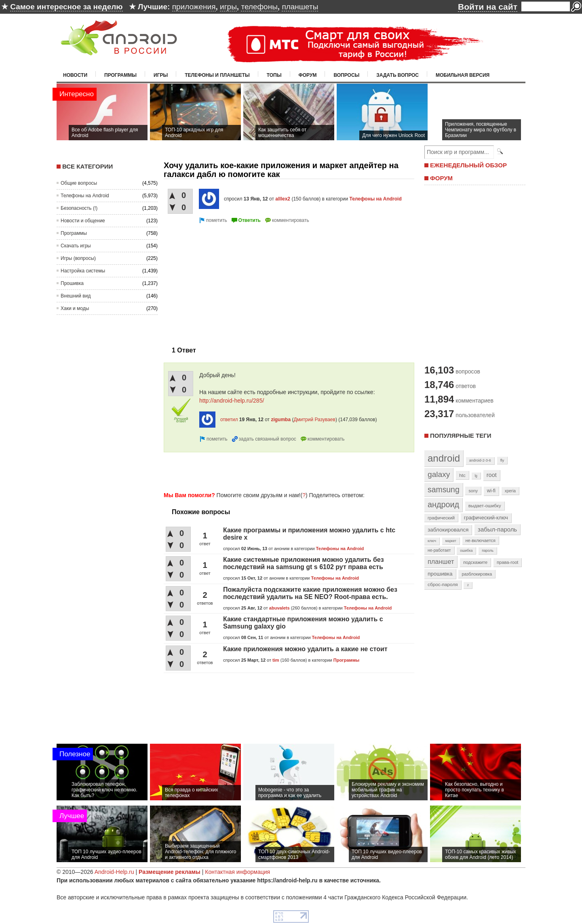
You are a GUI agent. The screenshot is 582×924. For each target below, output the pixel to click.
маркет (451, 541)
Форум (308, 75)
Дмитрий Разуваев (314, 420)
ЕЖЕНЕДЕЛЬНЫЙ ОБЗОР (468, 165)
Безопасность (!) (79, 208)
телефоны (259, 7)
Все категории (88, 166)
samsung (444, 489)
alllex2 (283, 199)
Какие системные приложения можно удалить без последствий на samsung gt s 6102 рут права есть (304, 563)
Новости (75, 75)
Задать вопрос (397, 75)
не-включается (481, 540)
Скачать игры (76, 246)
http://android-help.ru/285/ (232, 401)
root (492, 475)
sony (473, 491)
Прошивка (72, 283)
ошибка (466, 551)
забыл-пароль (497, 530)
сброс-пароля (443, 584)
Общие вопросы (79, 183)
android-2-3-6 (480, 460)
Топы (274, 75)
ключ (432, 541)
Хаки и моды (75, 308)
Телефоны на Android (85, 196)
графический (441, 518)
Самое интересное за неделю (66, 7)
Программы (120, 75)
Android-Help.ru (114, 872)
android (444, 458)
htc (462, 475)
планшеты (300, 7)
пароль (488, 551)
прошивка (440, 574)
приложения (194, 7)
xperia (510, 491)
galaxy (439, 474)
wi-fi (491, 491)
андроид (443, 504)
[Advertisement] (232, 282)
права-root (508, 562)
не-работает (439, 550)
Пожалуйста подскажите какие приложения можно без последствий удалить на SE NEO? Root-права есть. (310, 593)
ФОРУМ (441, 178)
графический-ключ (486, 518)
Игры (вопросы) (78, 258)
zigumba (281, 420)
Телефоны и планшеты (217, 75)
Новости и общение (83, 221)
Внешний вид (76, 296)
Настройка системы (83, 271)
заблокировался (448, 530)
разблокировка (477, 574)
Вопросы (346, 75)
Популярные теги (461, 436)
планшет (441, 561)
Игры (161, 75)
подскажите (475, 562)
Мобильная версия (463, 75)
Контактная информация (237, 872)
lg (476, 476)
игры (228, 7)
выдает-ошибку (485, 506)
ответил (229, 420)
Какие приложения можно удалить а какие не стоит (305, 649)
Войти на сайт (488, 7)
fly (502, 460)
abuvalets (279, 608)
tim (276, 660)
